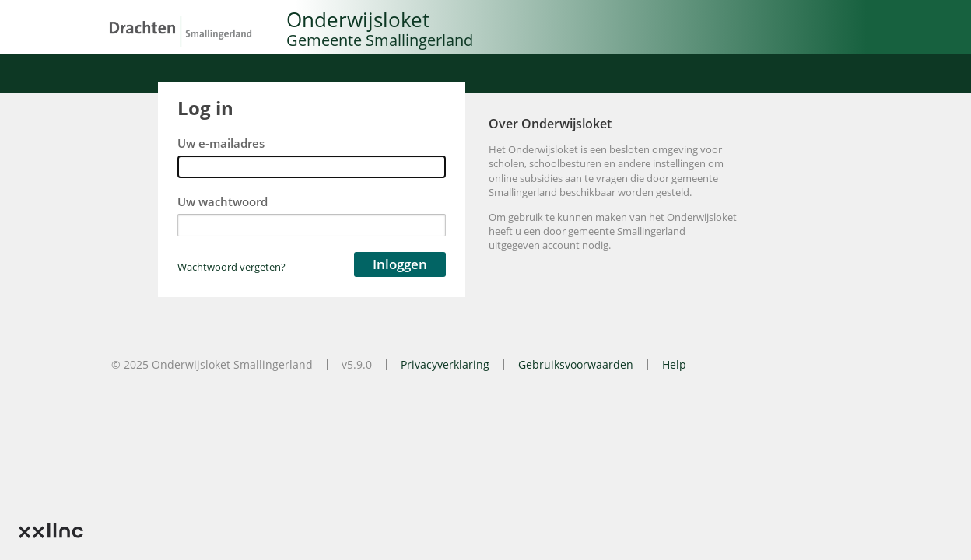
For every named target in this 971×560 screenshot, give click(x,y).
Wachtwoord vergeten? (231, 267)
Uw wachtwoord (223, 202)
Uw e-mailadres (221, 143)
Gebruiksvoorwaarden (576, 364)
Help (674, 364)
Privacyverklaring (445, 364)
